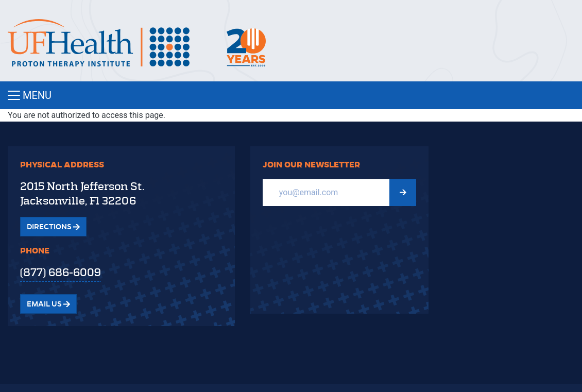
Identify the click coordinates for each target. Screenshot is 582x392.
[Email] (326, 193)
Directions (53, 227)
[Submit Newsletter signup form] (403, 193)
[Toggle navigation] (291, 95)
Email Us (48, 304)
